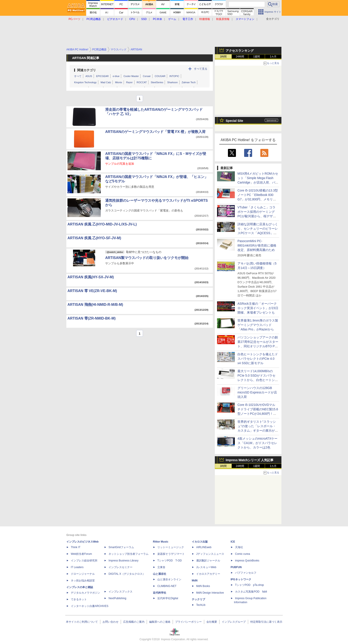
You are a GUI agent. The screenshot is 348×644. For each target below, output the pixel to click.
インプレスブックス (121, 592)
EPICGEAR (102, 76)
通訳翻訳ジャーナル (208, 561)
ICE (233, 542)
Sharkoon (172, 82)
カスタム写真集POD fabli (251, 592)
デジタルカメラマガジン (85, 593)
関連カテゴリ (87, 70)
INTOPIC (174, 76)
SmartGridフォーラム (121, 547)
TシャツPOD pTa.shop (249, 585)
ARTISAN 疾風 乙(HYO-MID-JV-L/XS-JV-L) (102, 224)
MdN (195, 581)
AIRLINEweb (204, 547)
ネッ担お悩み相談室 (83, 581)
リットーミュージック (171, 547)
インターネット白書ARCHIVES (90, 606)
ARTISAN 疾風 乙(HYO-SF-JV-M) (94, 238)
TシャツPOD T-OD (170, 561)
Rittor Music (161, 542)
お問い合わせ (111, 622)
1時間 (223, 57)
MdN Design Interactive (210, 593)
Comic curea (242, 554)
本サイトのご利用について (82, 622)
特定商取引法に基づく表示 (266, 622)
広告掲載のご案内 (134, 622)
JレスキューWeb (206, 567)
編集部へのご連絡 (160, 622)
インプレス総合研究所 (84, 561)
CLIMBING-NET (167, 586)
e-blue (116, 76)
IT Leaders (77, 567)
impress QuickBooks (247, 561)
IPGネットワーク (241, 579)
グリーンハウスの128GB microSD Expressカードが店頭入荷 (257, 392)
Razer (129, 82)
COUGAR (160, 76)
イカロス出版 (200, 542)
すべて (78, 76)
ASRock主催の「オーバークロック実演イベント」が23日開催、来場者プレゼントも (258, 308)
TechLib (201, 605)
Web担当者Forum (81, 554)
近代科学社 (160, 593)
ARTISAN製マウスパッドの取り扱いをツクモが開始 (147, 258)
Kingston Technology (85, 82)
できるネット (79, 599)
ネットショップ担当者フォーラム (129, 554)
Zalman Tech (189, 82)
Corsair (147, 76)
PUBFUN (236, 567)
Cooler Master (131, 76)
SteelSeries (157, 82)
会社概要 (212, 622)
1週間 (257, 57)
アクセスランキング (240, 51)
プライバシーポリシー (188, 622)
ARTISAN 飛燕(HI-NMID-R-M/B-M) (95, 305)
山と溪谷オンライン (169, 579)
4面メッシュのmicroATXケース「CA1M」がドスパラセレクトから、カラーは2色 (257, 443)
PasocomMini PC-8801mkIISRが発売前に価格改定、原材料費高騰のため (257, 245)
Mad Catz (106, 82)
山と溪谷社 (160, 574)
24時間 (240, 57)
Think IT (76, 547)
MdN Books (203, 586)
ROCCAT (142, 82)
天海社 (239, 547)
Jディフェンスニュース (210, 554)
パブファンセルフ (246, 573)
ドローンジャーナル (83, 574)
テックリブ (198, 599)
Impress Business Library (124, 561)
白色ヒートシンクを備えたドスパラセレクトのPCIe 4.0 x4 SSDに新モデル (258, 359)
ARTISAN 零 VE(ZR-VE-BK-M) (92, 291)
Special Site (234, 121)
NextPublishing (117, 598)
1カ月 (273, 57)
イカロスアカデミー (208, 574)
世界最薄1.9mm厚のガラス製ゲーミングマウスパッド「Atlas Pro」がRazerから (258, 325)
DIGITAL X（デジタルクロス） (127, 574)
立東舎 (161, 567)
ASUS (89, 76)
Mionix (119, 82)
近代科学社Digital (168, 598)
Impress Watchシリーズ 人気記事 (250, 460)
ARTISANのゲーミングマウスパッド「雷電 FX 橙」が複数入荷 (155, 132)
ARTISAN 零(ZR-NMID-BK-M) (92, 318)
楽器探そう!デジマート (171, 554)
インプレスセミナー (121, 567)
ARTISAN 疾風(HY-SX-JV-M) (91, 277)
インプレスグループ (234, 622)
